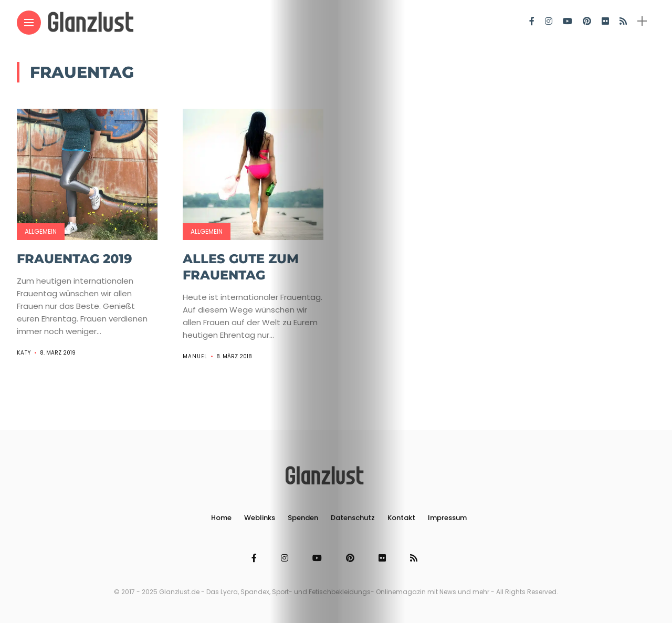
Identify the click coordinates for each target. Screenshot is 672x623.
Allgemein (41, 231)
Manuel (195, 356)
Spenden (303, 518)
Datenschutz (353, 518)
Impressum (447, 518)
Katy (24, 353)
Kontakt (401, 518)
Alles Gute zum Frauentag (241, 267)
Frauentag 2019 (75, 259)
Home (221, 518)
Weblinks (260, 518)
